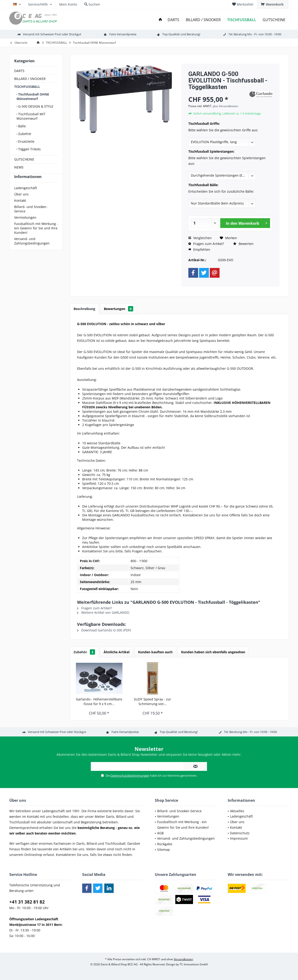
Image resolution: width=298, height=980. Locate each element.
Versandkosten (183, 959)
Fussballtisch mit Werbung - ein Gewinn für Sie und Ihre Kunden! (36, 236)
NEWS (19, 167)
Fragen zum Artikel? (206, 244)
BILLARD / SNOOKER (30, 79)
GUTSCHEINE (24, 159)
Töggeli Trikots (29, 149)
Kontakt (20, 209)
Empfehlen (199, 249)
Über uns (21, 203)
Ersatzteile (26, 141)
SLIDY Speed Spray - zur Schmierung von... (152, 701)
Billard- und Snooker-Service (31, 217)
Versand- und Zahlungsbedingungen (32, 249)
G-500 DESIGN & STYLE (35, 106)
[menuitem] (273, 4)
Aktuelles (237, 811)
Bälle (22, 126)
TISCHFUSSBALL (27, 87)
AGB (160, 833)
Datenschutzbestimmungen (130, 775)
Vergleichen (200, 238)
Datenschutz (240, 833)
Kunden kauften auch (155, 652)
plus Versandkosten (225, 106)
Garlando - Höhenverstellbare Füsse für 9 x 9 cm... (99, 701)
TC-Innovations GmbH (194, 964)
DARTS (19, 71)
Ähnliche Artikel (117, 652)
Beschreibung (84, 309)
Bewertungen (119, 309)
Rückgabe (165, 844)
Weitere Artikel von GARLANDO (103, 612)
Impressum (239, 838)
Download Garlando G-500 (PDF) (104, 630)
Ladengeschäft (26, 196)
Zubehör (24, 134)
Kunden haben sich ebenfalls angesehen (213, 652)
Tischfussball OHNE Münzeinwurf (33, 96)
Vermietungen (25, 226)
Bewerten (243, 244)
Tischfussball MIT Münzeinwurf (31, 116)
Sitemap (164, 850)
